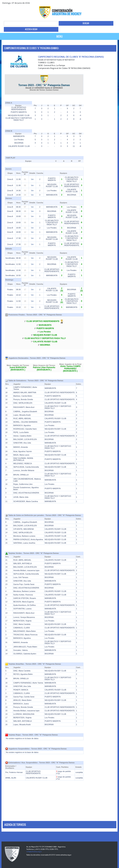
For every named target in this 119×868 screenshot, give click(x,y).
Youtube (112, 3)
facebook (104, 3)
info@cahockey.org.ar (34, 852)
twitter (108, 3)
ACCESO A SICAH (31, 29)
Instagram (116, 3)
